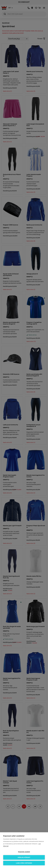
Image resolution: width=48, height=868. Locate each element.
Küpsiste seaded (24, 852)
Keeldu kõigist (24, 857)
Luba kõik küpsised (24, 863)
